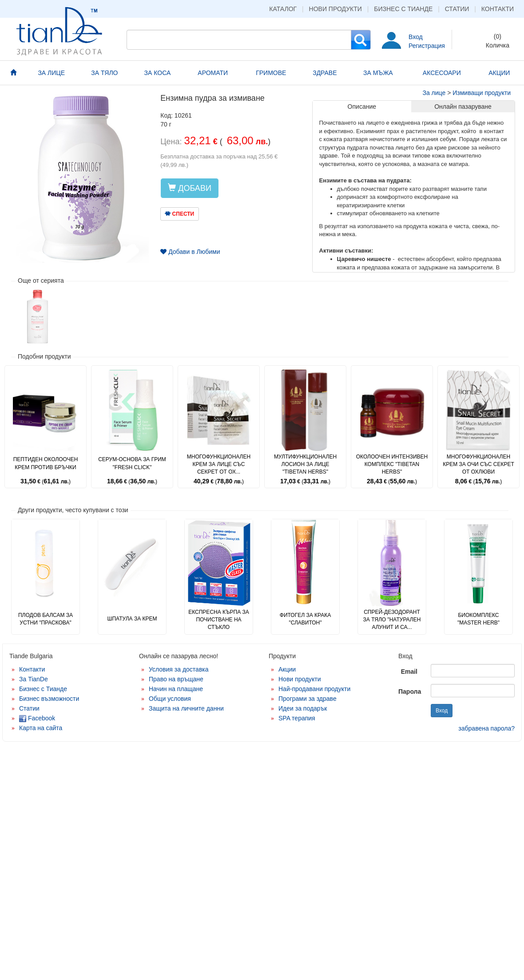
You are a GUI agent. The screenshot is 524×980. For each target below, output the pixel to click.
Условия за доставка (179, 669)
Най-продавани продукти (314, 689)
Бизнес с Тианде (403, 9)
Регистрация (427, 46)
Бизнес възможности (49, 699)
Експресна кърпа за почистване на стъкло (219, 620)
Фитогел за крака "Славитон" (305, 619)
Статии (457, 9)
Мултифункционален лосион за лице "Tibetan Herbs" (305, 464)
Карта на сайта (41, 728)
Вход (416, 37)
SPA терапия (297, 718)
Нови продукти (335, 9)
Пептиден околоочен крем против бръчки (46, 463)
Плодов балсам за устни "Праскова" (46, 619)
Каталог (283, 9)
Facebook (37, 718)
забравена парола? (486, 728)
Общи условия (170, 699)
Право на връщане (176, 679)
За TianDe (34, 679)
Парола (410, 692)
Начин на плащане (176, 689)
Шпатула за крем (132, 619)
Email (409, 672)
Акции (287, 669)
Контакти (498, 9)
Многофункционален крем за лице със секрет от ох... (219, 464)
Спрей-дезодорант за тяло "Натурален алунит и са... (392, 620)
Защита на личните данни (186, 708)
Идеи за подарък (303, 708)
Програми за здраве (308, 699)
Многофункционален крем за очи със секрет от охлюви (478, 464)
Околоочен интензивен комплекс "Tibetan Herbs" (392, 464)
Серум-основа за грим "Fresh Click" (132, 463)
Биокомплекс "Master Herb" (478, 619)
